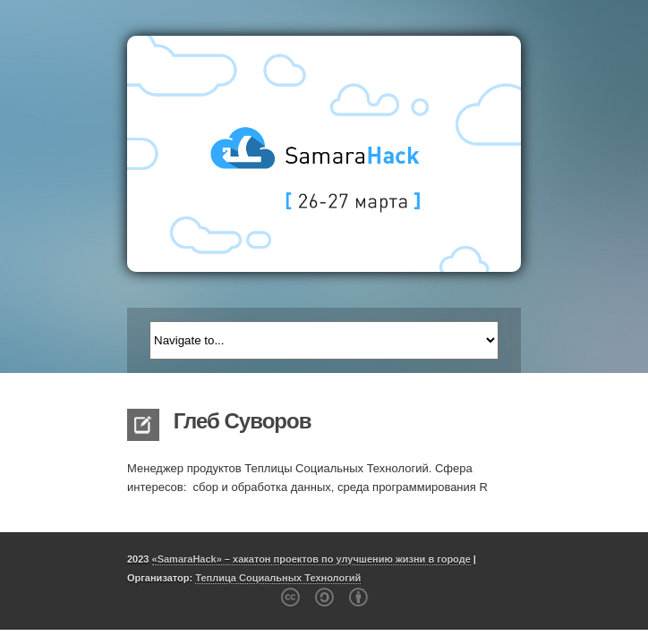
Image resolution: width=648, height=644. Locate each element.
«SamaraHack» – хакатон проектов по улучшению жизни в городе (311, 559)
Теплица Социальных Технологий (278, 578)
